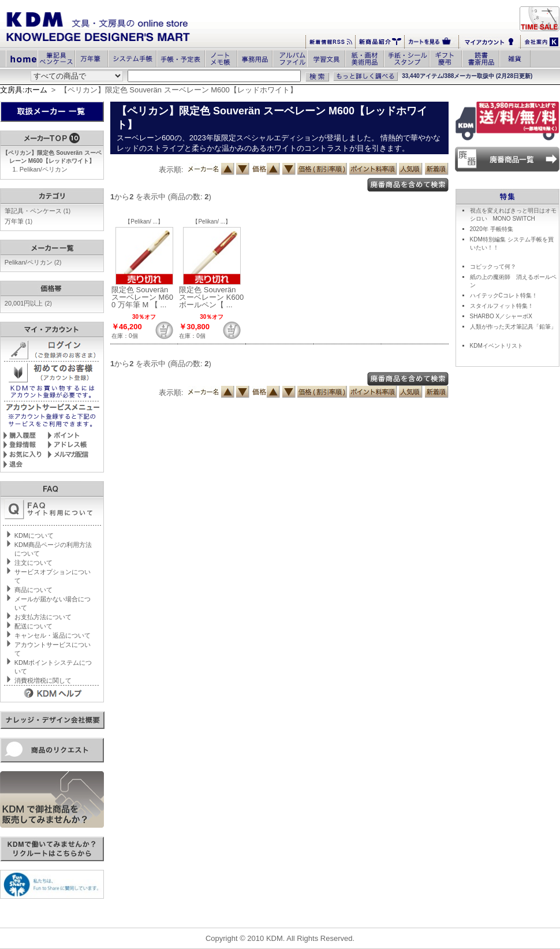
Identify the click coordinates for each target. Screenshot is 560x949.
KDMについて (34, 535)
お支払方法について (43, 617)
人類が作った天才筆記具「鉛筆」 (513, 327)
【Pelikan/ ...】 (144, 222)
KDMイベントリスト (496, 346)
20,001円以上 (28, 303)
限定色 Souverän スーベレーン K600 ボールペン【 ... (211, 297)
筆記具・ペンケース (38, 211)
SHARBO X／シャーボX (501, 316)
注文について (33, 563)
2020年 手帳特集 (492, 229)
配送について (33, 626)
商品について (33, 590)
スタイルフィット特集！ (502, 306)
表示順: (171, 170)
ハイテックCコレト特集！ (504, 295)
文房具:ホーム (24, 90)
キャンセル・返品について (53, 635)
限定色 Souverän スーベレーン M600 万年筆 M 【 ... (142, 297)
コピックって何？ (493, 267)
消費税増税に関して (43, 680)
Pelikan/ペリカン (44, 169)
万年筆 (18, 221)
